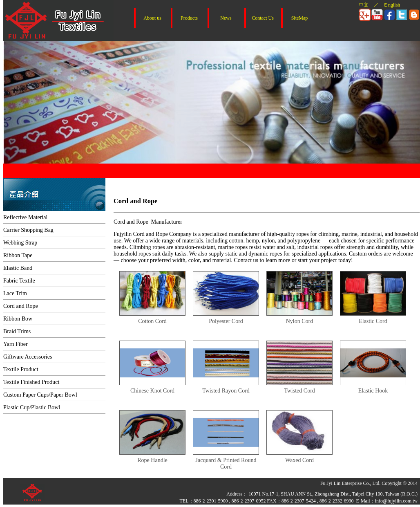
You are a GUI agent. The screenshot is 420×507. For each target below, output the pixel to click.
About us (152, 18)
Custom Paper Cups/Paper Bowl (40, 395)
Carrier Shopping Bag (28, 230)
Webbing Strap (20, 243)
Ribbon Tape (18, 255)
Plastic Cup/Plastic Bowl (32, 407)
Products (189, 18)
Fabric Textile (19, 281)
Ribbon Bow (18, 319)
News (226, 18)
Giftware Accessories (28, 357)
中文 (364, 5)
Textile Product (21, 369)
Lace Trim (15, 293)
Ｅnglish (392, 5)
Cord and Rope (21, 306)
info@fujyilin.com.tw (396, 501)
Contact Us (263, 18)
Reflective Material (25, 217)
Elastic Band (18, 268)
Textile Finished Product (31, 382)
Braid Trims (17, 331)
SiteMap (300, 18)
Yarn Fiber (16, 344)
